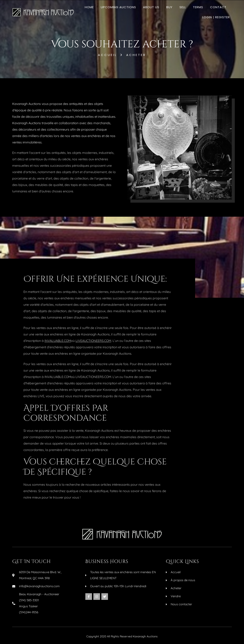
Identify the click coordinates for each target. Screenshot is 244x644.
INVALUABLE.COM (58, 341)
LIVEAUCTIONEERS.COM (93, 341)
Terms (198, 7)
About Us (151, 7)
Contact (218, 7)
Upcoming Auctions (118, 7)
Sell (183, 7)
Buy (169, 7)
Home (89, 7)
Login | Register (216, 17)
